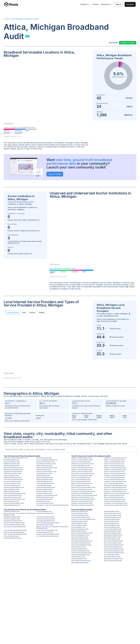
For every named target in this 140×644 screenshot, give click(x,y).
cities (29, 440)
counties (35, 440)
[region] (47, 93)
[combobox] (70, 449)
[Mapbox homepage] (9, 124)
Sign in (118, 4)
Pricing (96, 4)
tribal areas (48, 440)
